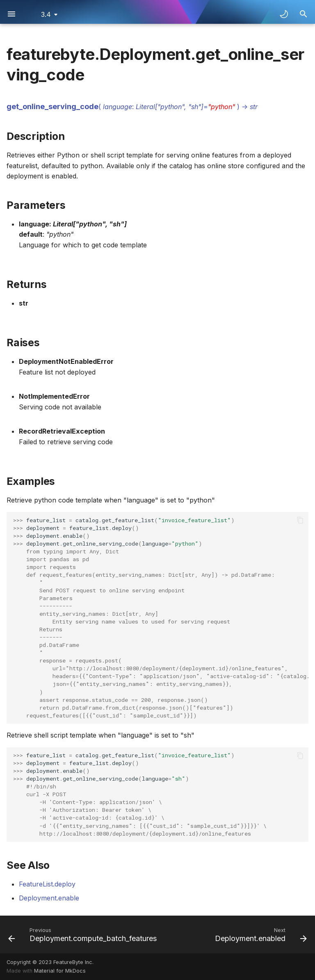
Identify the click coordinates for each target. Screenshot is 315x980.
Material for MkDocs (60, 971)
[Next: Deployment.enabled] (260, 934)
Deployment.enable (49, 898)
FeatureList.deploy (47, 884)
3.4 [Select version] (46, 14)
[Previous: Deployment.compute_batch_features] (83, 934)
